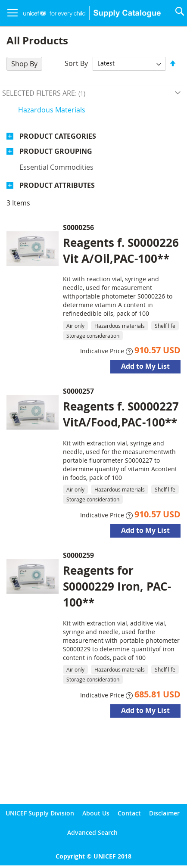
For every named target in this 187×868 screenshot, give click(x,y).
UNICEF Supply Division (40, 813)
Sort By (76, 63)
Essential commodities (56, 167)
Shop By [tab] (24, 64)
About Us (96, 813)
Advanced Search (92, 832)
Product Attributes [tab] (57, 185)
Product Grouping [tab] (56, 151)
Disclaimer (164, 813)
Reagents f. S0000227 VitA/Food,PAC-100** (121, 414)
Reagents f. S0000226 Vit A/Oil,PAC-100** (121, 250)
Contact (129, 813)
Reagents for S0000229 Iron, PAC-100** (117, 586)
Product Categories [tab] (58, 136)
